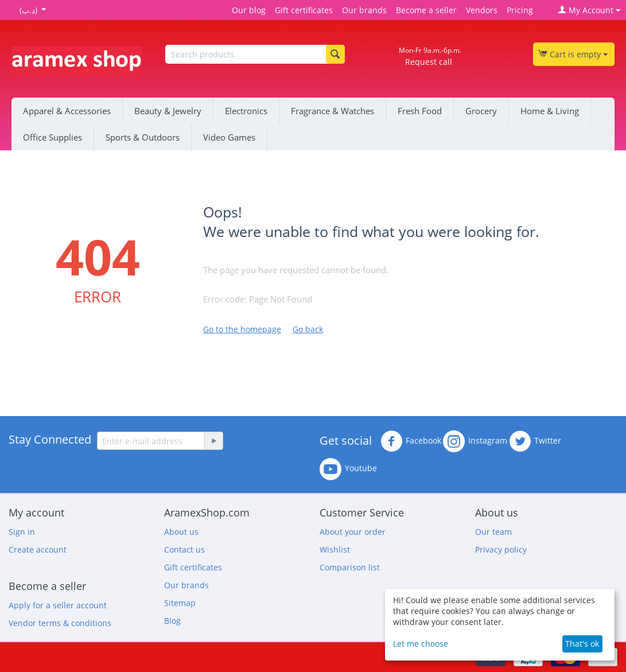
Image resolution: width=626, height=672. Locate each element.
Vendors (482, 10)
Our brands (364, 10)
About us (181, 532)
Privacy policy (501, 549)
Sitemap (180, 603)
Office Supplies (53, 137)
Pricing (520, 10)
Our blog (249, 10)
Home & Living (550, 111)
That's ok (582, 644)
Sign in (22, 532)
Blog (172, 621)
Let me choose (421, 644)
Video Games (229, 137)
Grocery (481, 111)
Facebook (411, 441)
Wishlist (335, 549)
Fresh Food (420, 111)
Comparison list (350, 567)
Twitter (535, 441)
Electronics (246, 111)
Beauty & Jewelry (168, 111)
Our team (493, 532)
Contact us (184, 549)
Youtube (348, 469)
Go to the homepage (242, 329)
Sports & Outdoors (143, 137)
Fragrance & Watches (333, 111)
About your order (353, 532)
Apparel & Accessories (67, 111)
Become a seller (426, 10)
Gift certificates (304, 10)
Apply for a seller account (58, 605)
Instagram (475, 441)
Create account (38, 549)
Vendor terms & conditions (60, 623)
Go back (308, 329)
